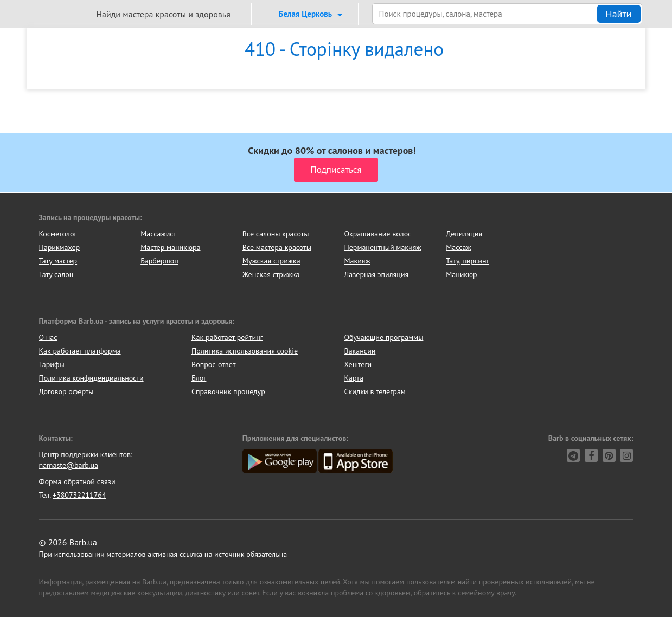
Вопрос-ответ (213, 364)
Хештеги (358, 364)
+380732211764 (79, 495)
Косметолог (58, 234)
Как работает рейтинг (227, 337)
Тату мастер (58, 261)
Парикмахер (60, 247)
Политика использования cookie (245, 351)
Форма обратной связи (77, 481)
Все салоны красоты (276, 234)
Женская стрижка (271, 274)
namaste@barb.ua (69, 465)
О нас (48, 337)
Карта (354, 378)
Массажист (158, 234)
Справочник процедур (228, 391)
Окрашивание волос (377, 234)
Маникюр (462, 274)
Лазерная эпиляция (376, 274)
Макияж (357, 261)
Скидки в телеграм (375, 391)
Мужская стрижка (271, 261)
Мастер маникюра (170, 247)
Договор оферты (66, 391)
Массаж (459, 247)
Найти (619, 14)
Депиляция (464, 234)
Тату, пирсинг (468, 261)
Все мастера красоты (277, 247)
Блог (199, 378)
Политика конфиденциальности (91, 378)
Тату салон (56, 274)
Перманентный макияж (382, 247)
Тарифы (52, 364)
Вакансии (360, 351)
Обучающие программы (384, 337)
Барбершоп (159, 261)
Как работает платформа (80, 351)
